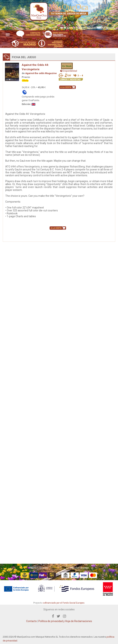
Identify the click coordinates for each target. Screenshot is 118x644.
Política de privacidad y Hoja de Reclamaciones (65, 621)
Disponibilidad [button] (69, 71)
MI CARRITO (69, 28)
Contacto (31, 621)
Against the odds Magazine (41, 73)
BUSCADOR (86, 28)
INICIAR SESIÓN (104, 28)
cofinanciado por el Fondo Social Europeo (64, 603)
